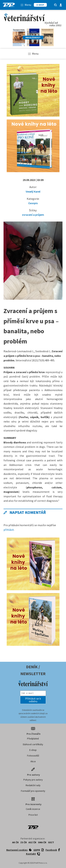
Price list (33, 815)
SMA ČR (42, 842)
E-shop (33, 750)
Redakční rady (33, 785)
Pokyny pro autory (33, 780)
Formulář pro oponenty (33, 791)
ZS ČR (24, 842)
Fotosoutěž (33, 756)
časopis (33, 203)
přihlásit (9, 530)
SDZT (51, 842)
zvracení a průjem (33, 215)
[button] (33, 700)
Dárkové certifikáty (33, 744)
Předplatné (33, 739)
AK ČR (15, 842)
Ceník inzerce (33, 809)
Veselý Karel (33, 191)
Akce (33, 761)
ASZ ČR (32, 842)
